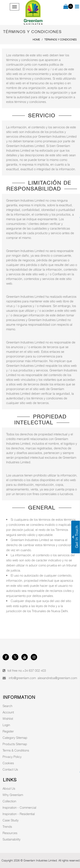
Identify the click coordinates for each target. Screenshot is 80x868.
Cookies (8, 763)
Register (8, 731)
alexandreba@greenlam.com (57, 678)
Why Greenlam (13, 795)
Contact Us (10, 769)
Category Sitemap (15, 738)
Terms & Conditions (16, 750)
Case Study (11, 820)
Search (7, 706)
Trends (7, 826)
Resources (10, 833)
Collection (9, 801)
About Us (9, 788)
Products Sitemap (15, 744)
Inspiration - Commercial (19, 807)
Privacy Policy (12, 757)
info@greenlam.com (22, 678)
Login (6, 725)
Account (8, 712)
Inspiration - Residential (19, 814)
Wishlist (8, 718)
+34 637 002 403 (34, 670)
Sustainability (12, 839)
